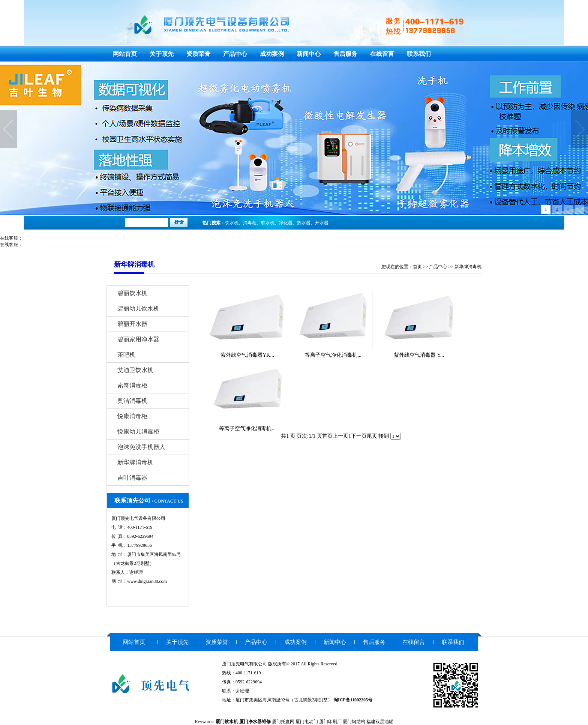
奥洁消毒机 (132, 401)
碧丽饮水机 (132, 293)
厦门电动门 (307, 722)
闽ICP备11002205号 (353, 700)
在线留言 (382, 54)
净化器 (286, 223)
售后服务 (345, 54)
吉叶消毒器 (132, 478)
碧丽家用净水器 (138, 339)
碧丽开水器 (132, 324)
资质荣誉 (198, 54)
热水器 (304, 223)
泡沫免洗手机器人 (141, 447)
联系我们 (419, 54)
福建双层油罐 (380, 722)
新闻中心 (309, 54)
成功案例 (272, 54)
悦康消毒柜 (132, 416)
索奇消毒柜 (132, 385)
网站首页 (125, 54)
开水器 (322, 223)
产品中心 (235, 54)
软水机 (268, 223)
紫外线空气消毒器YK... (247, 355)
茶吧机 (126, 355)
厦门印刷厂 (330, 722)
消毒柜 (250, 223)
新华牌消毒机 (468, 267)
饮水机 (232, 223)
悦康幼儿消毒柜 (138, 432)
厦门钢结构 (354, 722)
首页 (417, 267)
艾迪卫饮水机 (135, 370)
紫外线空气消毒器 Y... (419, 355)
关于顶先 (162, 54)
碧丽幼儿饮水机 (138, 308)
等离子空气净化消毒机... (333, 355)
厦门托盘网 (283, 722)
